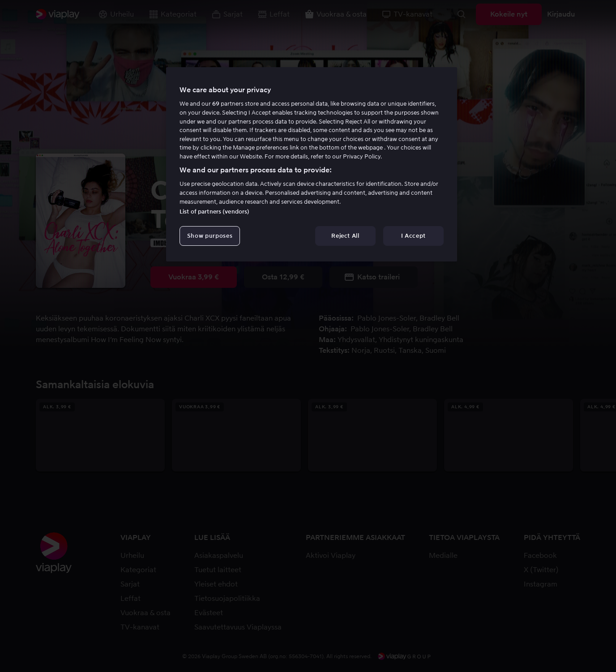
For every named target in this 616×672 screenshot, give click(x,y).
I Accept (413, 236)
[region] (312, 164)
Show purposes (210, 236)
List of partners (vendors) (214, 212)
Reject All (345, 236)
